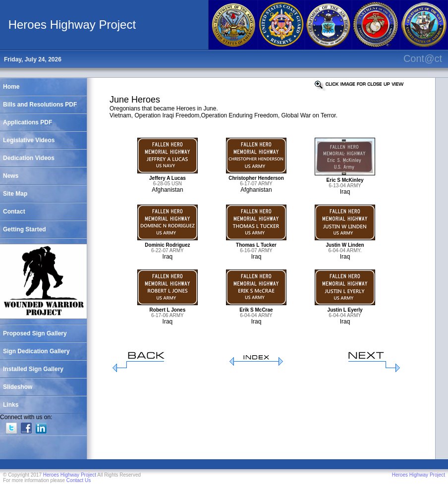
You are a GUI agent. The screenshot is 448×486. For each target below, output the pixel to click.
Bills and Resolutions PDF (40, 105)
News (11, 176)
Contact (14, 212)
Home (11, 87)
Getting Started (25, 229)
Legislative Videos (29, 140)
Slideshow (18, 387)
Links (11, 405)
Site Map (15, 194)
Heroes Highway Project (70, 475)
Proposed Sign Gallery (35, 333)
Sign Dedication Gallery (36, 351)
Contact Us (79, 480)
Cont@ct (423, 58)
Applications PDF (28, 122)
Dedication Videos (29, 158)
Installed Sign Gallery (33, 369)
